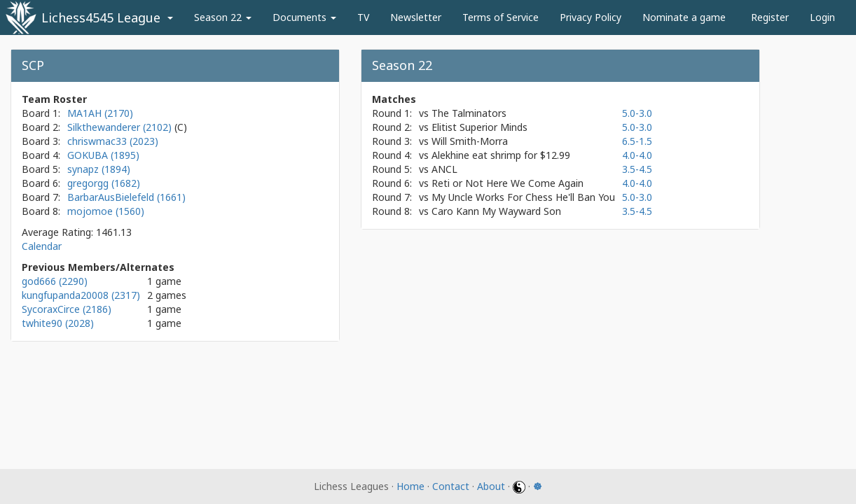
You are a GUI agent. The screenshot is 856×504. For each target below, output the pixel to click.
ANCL (444, 169)
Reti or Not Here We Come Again (508, 183)
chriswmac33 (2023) (113, 141)
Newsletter (416, 17)
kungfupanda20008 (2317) (81, 295)
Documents (304, 17)
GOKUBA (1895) (103, 155)
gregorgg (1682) (104, 183)
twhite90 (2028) (58, 323)
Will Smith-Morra (470, 141)
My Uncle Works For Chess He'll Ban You (523, 197)
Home (410, 486)
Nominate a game (684, 17)
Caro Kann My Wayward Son (496, 211)
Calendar (42, 246)
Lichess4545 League (101, 17)
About (491, 486)
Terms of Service (501, 17)
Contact (451, 486)
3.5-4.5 (637, 169)
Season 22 (223, 17)
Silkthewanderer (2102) (121, 127)
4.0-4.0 (637, 155)
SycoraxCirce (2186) (67, 309)
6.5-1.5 (637, 141)
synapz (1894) (99, 169)
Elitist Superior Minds (479, 127)
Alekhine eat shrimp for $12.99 (501, 155)
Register (770, 17)
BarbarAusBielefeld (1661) (126, 197)
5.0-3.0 (637, 113)
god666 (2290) (55, 281)
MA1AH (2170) (100, 113)
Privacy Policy (591, 17)
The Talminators (469, 113)
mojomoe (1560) (106, 211)
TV (363, 17)
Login (822, 17)
